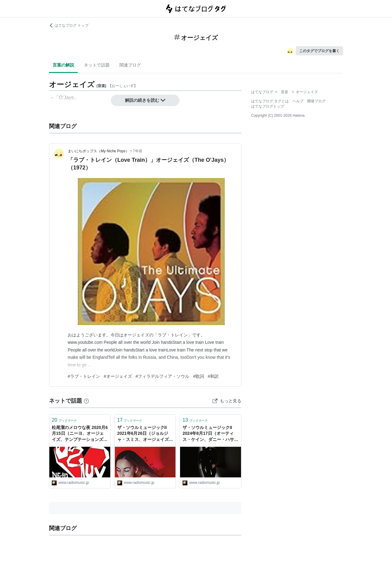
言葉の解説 (63, 65)
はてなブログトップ (268, 106)
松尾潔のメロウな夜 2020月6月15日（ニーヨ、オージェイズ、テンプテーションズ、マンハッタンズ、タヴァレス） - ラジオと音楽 (80, 434)
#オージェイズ (118, 376)
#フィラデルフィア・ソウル (163, 376)
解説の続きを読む (145, 100)
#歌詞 (198, 376)
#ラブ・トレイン (84, 376)
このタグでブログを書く (319, 51)
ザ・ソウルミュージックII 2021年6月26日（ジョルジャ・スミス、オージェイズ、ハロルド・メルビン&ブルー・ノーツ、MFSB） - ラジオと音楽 (145, 434)
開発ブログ (316, 101)
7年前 (138, 151)
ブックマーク (64, 420)
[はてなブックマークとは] (86, 401)
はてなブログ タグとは (270, 101)
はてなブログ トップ (69, 25)
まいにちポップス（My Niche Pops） (98, 151)
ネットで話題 (97, 65)
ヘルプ (298, 101)
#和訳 (213, 376)
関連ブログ (130, 65)
